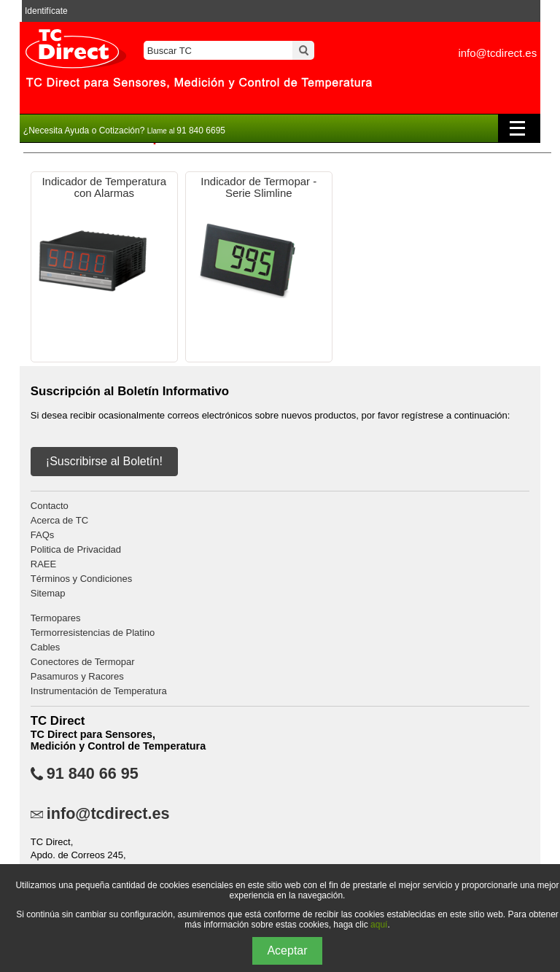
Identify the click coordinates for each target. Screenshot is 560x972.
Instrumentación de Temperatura (99, 691)
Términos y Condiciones (81, 579)
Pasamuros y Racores (77, 676)
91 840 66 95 (93, 774)
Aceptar (287, 950)
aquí (379, 925)
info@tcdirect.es (497, 53)
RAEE (43, 564)
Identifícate (46, 11)
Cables (45, 647)
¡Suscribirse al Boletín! (104, 461)
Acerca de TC (59, 520)
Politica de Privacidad (76, 549)
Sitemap (48, 593)
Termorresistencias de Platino (93, 633)
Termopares (56, 618)
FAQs (43, 535)
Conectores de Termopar (83, 662)
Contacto (50, 506)
